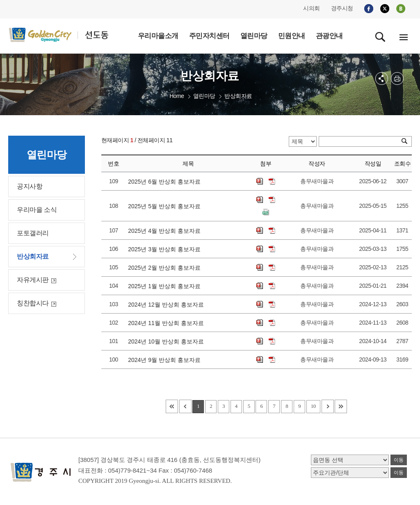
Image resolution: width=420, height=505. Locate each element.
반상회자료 (238, 96)
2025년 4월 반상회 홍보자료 (166, 231)
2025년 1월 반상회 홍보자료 (166, 286)
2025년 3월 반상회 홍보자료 (166, 249)
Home (177, 96)
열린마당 (204, 96)
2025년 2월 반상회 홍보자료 (166, 268)
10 (313, 406)
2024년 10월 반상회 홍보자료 (167, 341)
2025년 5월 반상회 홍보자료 (166, 206)
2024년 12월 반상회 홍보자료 (167, 305)
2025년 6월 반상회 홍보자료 (166, 182)
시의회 (312, 8)
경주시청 (342, 8)
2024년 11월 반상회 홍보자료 (167, 323)
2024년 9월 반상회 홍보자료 (166, 360)
